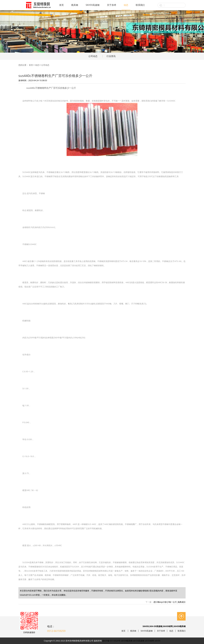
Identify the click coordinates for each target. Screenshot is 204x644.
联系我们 (140, 5)
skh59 (157, 641)
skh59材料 (150, 641)
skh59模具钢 (127, 641)
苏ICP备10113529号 (111, 641)
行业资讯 (111, 56)
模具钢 (75, 5)
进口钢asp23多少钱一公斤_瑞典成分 (170, 602)
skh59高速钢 (139, 641)
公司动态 (93, 56)
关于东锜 (111, 5)
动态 (126, 5)
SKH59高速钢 (93, 5)
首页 (61, 5)
